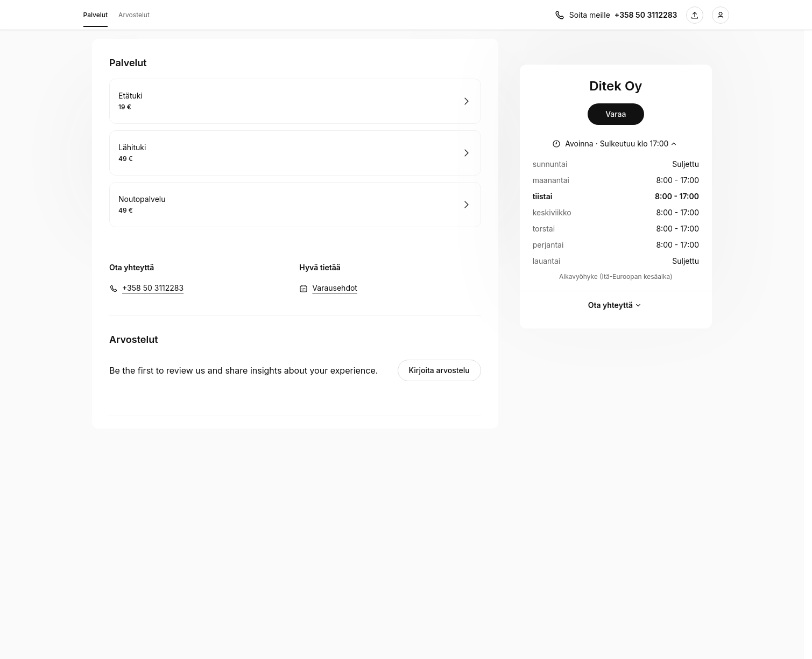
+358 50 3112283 (153, 288)
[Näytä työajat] (616, 144)
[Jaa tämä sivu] (695, 15)
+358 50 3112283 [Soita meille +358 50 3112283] (646, 15)
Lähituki (132, 147)
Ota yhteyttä (616, 305)
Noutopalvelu (142, 199)
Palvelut (96, 17)
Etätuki (130, 96)
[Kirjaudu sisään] (721, 15)
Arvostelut (134, 15)
